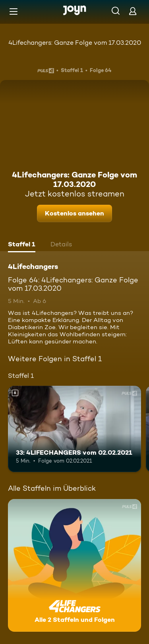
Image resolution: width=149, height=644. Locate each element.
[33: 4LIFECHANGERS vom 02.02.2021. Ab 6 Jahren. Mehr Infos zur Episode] (74, 429)
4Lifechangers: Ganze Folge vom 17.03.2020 (75, 43)
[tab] (22, 245)
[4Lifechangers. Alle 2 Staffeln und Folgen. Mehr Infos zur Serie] (74, 565)
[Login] (133, 11)
